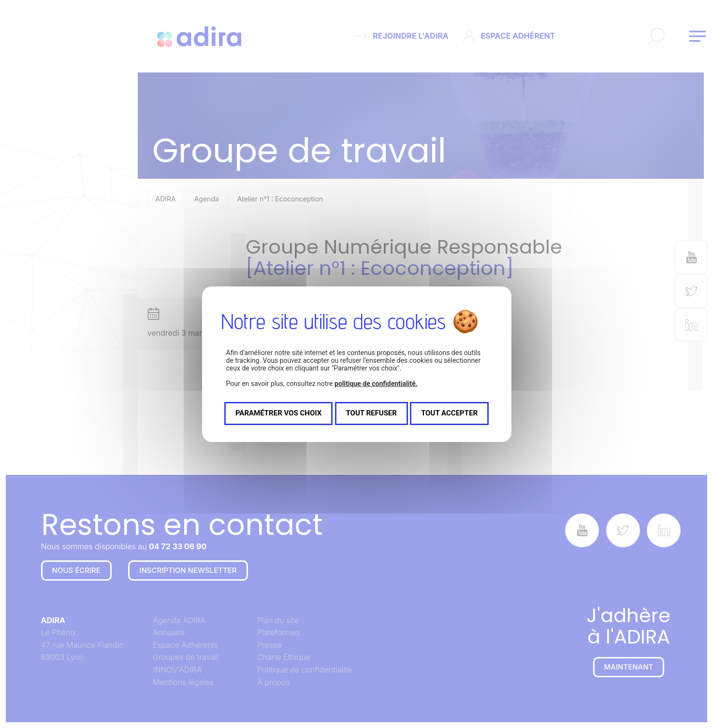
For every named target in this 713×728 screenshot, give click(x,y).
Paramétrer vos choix (278, 413)
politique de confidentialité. (376, 384)
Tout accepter (449, 413)
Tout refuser (371, 413)
